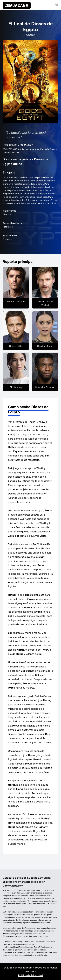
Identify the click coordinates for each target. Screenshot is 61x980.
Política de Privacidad (30, 975)
